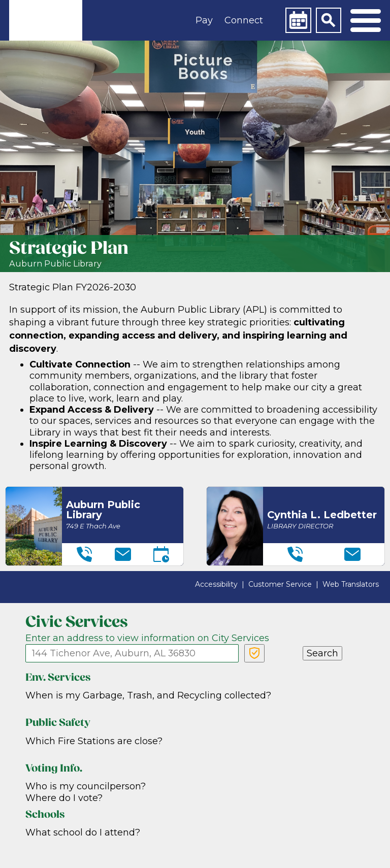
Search (322, 653)
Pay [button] (204, 20)
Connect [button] (244, 20)
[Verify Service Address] (254, 653)
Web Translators (351, 584)
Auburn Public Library (55, 264)
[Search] (329, 20)
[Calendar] (298, 20)
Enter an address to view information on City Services (147, 638)
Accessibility (216, 584)
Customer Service (280, 584)
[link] (46, 20)
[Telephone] (84, 554)
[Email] (123, 554)
